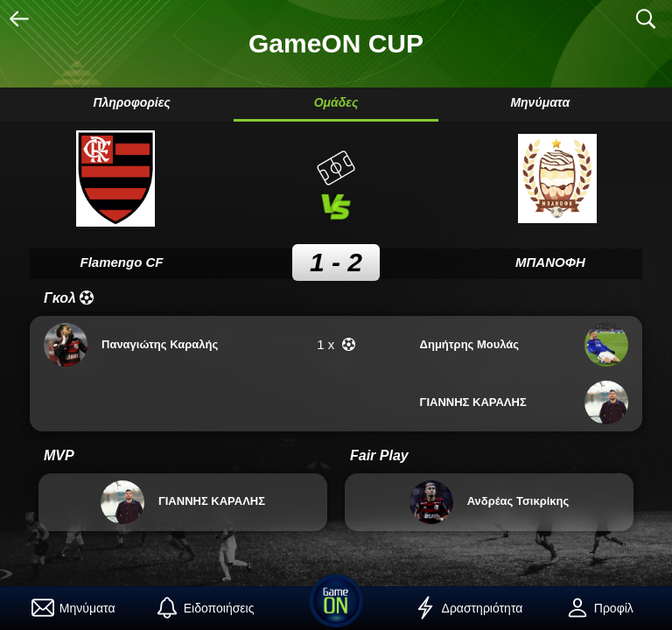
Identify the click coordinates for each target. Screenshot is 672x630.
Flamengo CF (121, 262)
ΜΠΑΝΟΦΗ (550, 262)
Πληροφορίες (131, 102)
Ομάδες (336, 102)
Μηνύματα (540, 102)
